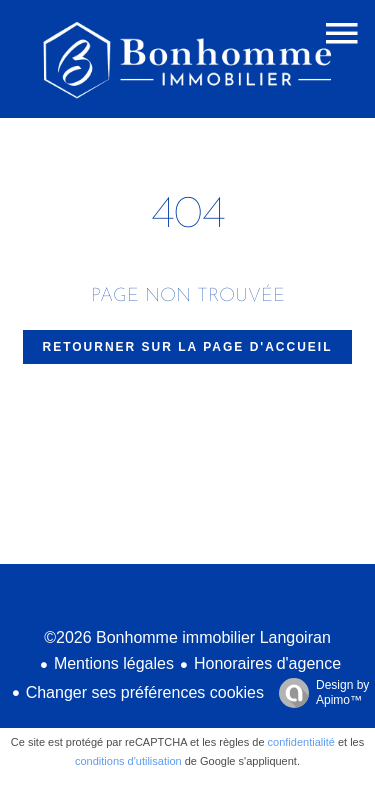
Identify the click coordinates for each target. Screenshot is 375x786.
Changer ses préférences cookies (145, 692)
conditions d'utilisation (128, 761)
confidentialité (301, 742)
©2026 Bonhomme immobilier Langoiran (187, 637)
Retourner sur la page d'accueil (188, 347)
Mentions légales (114, 663)
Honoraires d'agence (267, 663)
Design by (319, 693)
